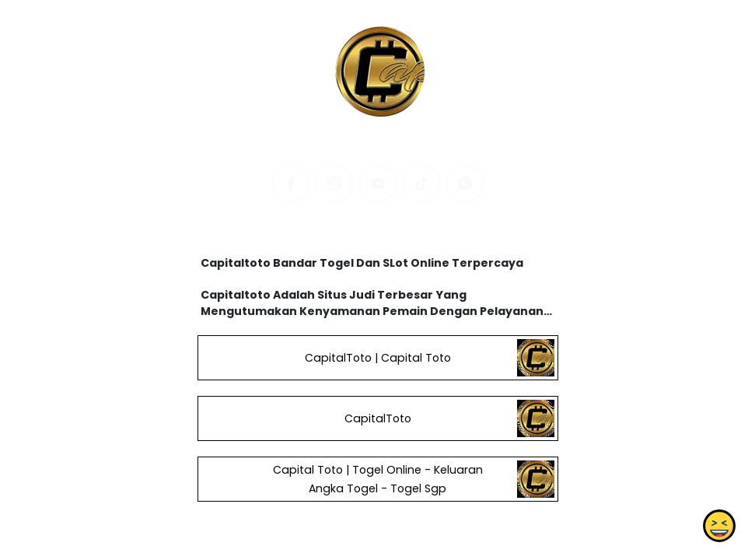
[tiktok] (421, 184)
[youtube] (378, 184)
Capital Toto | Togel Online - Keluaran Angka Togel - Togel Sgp (377, 479)
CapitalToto (377, 418)
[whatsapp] (465, 184)
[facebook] (291, 184)
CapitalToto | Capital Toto (377, 358)
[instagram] (334, 184)
